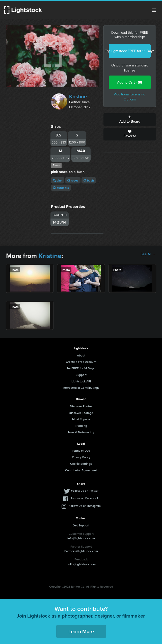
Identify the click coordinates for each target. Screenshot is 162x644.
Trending (81, 426)
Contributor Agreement (81, 470)
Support (81, 375)
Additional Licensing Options (130, 97)
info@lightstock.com (81, 538)
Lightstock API (81, 381)
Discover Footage (81, 413)
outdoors (61, 188)
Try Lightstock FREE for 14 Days (130, 51)
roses (73, 180)
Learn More (81, 631)
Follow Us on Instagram (85, 506)
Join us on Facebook (85, 498)
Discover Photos (81, 406)
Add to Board (130, 120)
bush (89, 180)
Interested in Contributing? (81, 388)
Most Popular (81, 419)
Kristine (78, 96)
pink (58, 180)
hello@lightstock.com (81, 564)
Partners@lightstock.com (81, 551)
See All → (148, 254)
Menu (154, 10)
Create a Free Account (81, 362)
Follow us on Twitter (85, 491)
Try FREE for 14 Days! (81, 368)
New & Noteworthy (81, 432)
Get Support (81, 525)
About (81, 355)
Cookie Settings (81, 464)
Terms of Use (81, 451)
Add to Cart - (130, 82)
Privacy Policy (81, 457)
